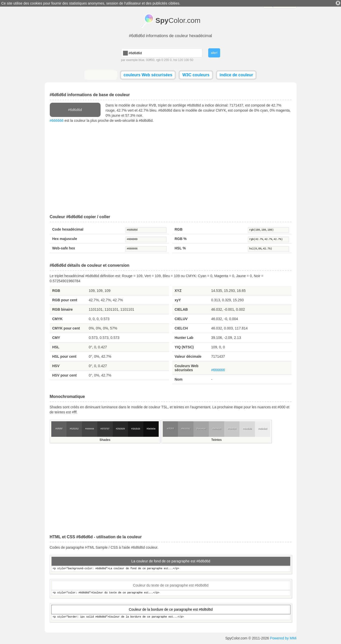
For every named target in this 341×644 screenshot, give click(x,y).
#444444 (90, 429)
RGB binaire (63, 309)
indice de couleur (236, 75)
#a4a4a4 (201, 429)
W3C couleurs (196, 75)
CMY (56, 338)
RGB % (181, 239)
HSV (56, 366)
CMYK (58, 319)
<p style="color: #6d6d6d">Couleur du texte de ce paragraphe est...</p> (171, 593)
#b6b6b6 (216, 429)
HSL (56, 347)
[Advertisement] (171, 169)
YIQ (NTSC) (184, 347)
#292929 (120, 429)
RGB (179, 229)
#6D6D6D (146, 239)
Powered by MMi (283, 638)
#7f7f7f (170, 429)
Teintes (216, 440)
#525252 (74, 429)
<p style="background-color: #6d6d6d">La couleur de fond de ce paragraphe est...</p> (171, 569)
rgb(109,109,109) (268, 230)
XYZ (178, 291)
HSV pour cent (64, 375)
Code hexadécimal (68, 229)
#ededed (263, 429)
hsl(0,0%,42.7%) (268, 249)
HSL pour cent (64, 356)
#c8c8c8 (232, 429)
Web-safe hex (64, 248)
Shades (105, 440)
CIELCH (181, 328)
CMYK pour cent (66, 328)
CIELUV (181, 319)
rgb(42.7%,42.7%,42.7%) (268, 239)
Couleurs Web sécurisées (187, 368)
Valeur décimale (188, 356)
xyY (178, 300)
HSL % (180, 248)
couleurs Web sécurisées (148, 75)
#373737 (105, 429)
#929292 (186, 429)
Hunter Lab (184, 338)
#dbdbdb (247, 429)
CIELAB (181, 309)
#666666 (57, 121)
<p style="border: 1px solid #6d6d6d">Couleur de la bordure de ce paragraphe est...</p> (171, 617)
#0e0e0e (151, 429)
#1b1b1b (136, 429)
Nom (179, 379)
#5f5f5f (59, 429)
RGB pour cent (65, 300)
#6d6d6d (146, 230)
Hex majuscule (65, 239)
